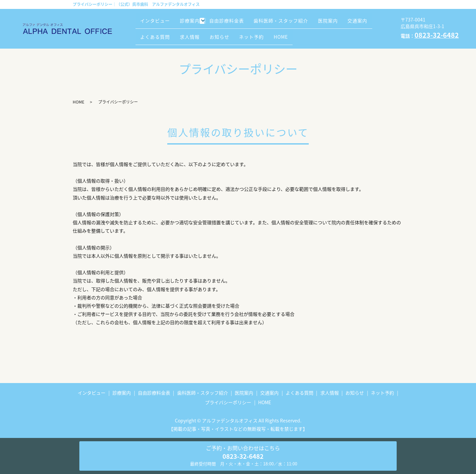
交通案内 (152, 33)
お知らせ (263, 33)
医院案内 (344, 23)
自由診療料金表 (235, 23)
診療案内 (196, 23)
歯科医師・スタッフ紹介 (293, 23)
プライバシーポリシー (228, 402)
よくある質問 (191, 33)
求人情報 (230, 33)
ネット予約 (300, 33)
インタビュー (157, 23)
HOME (333, 33)
